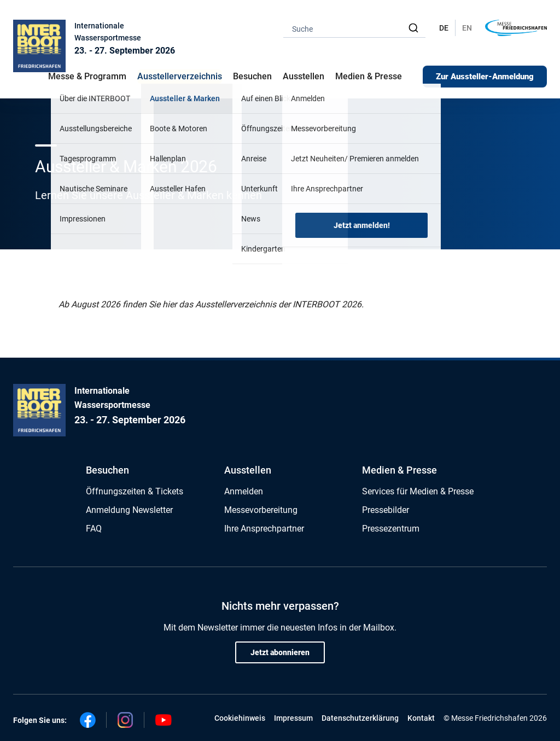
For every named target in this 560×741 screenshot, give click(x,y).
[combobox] (354, 28)
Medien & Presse (369, 76)
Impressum (293, 718)
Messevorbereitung (261, 510)
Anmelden (244, 491)
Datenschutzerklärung (360, 718)
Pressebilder (386, 510)
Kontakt (421, 718)
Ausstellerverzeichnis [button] (180, 76)
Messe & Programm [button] (87, 76)
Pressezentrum (391, 529)
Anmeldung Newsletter (129, 510)
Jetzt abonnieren (280, 652)
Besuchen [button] (252, 76)
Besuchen (107, 470)
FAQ (94, 529)
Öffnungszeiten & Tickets (135, 491)
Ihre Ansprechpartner (264, 529)
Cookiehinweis (240, 718)
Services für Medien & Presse (418, 491)
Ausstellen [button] (304, 76)
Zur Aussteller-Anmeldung (485, 77)
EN (467, 28)
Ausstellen (248, 470)
